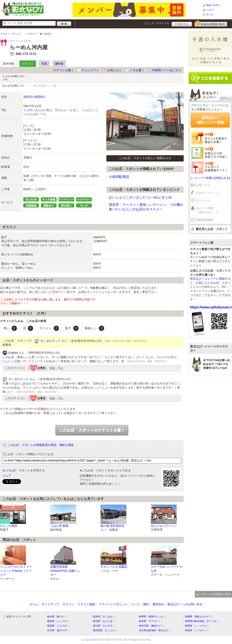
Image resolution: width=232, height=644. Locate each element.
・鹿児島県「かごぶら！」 (105, 630)
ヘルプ (210, 10)
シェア (7, 476)
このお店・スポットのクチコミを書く (92, 430)
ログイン (182, 23)
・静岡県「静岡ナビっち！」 (152, 617)
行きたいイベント (207, 193)
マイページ (203, 200)
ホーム (210, 14)
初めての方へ (213, 5)
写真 (44, 64)
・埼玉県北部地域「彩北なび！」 (155, 630)
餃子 (72, 328)
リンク (135, 604)
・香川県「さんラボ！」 (104, 626)
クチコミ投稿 (86, 604)
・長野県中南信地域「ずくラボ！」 (202, 621)
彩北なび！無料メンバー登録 (210, 120)
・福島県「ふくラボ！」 (58, 621)
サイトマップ (50, 604)
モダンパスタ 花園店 (114, 567)
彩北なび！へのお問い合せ (185, 604)
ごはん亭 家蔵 (59, 526)
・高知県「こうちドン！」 (197, 630)
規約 (146, 604)
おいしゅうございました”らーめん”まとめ (140, 197)
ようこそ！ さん (157, 23)
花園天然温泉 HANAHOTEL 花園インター (65, 571)
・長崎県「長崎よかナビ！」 (198, 617)
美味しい (94, 328)
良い (10, 328)
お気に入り (114, 70)
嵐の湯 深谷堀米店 (112, 526)
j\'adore (13, 353)
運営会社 (158, 604)
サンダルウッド (51, 341)
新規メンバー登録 (211, 23)
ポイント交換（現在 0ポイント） (209, 210)
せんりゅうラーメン (164, 526)
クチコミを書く (64, 70)
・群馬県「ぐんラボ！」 (58, 626)
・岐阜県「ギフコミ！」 (150, 621)
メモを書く (137, 70)
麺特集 (59, 64)
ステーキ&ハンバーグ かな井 (167, 569)
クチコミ (28, 64)
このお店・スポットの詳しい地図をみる (145, 158)
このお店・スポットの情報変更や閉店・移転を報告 (41, 445)
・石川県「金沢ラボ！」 (58, 630)
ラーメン (49, 328)
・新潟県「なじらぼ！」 (104, 621)
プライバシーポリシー (113, 604)
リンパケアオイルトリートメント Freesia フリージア (16, 571)
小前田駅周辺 (119, 177)
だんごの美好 (9, 526)
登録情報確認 (204, 220)
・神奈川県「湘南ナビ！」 (151, 626)
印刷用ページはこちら (167, 70)
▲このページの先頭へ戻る (213, 594)
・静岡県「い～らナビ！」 (197, 626)
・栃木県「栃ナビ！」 (57, 617)
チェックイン (90, 70)
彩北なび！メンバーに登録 (207, 279)
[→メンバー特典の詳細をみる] (210, 178)
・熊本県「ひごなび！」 (104, 617)
